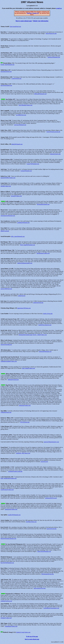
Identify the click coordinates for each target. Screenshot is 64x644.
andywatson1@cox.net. (40, 588)
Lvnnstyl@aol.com (16, 78)
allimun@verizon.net (13, 380)
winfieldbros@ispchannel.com (51, 608)
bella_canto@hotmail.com (18, 236)
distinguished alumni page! (26, 335)
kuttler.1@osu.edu (48, 314)
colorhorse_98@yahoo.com (23, 453)
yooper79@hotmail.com (33, 164)
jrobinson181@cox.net (51, 498)
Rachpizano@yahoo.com (43, 253)
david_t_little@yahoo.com (40, 335)
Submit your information (41, 21)
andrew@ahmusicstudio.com (25, 263)
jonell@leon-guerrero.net (45, 325)
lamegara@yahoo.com (25, 405)
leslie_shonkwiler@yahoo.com (9, 478)
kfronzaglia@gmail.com (43, 204)
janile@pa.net (22, 296)
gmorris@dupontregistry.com (51, 442)
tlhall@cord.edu (5, 231)
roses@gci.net (44, 462)
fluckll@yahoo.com (6, 186)
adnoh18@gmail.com (17, 144)
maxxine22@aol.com (6, 72)
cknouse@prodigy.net (6, 345)
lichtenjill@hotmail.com (45, 351)
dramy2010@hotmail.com (44, 551)
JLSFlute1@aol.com (31, 522)
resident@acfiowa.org (6, 601)
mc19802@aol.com (21, 115)
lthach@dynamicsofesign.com (8, 539)
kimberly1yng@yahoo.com (23, 632)
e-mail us (59, 8)
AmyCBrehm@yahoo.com (25, 105)
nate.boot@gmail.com (6, 85)
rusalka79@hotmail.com (14, 515)
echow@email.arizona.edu (53, 132)
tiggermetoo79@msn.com (24, 308)
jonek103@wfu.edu (38, 303)
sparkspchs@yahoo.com (11, 509)
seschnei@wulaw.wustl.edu (15, 471)
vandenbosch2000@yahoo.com (9, 361)
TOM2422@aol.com (6, 412)
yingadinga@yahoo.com (11, 626)
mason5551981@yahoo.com (8, 178)
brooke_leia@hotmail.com (7, 65)
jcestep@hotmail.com (26, 171)
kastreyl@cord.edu (52, 529)
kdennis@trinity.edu (55, 154)
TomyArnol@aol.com (15, 27)
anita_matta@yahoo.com (28, 368)
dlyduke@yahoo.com (6, 618)
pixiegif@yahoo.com (16, 196)
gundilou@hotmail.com (23, 223)
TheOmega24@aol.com (48, 574)
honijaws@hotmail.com (54, 57)
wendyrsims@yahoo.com (7, 490)
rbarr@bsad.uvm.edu (51, 33)
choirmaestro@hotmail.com (8, 216)
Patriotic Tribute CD (33, 13)
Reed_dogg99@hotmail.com (28, 245)
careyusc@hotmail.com (20, 125)
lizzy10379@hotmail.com (7, 563)
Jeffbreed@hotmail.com (40, 94)
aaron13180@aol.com (6, 289)
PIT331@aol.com (25, 422)
